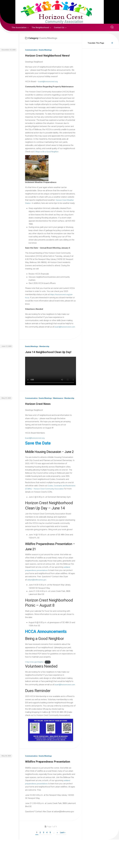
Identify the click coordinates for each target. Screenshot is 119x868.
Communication (31, 50)
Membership (44, 355)
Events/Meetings (45, 50)
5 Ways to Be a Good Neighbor (47, 157)
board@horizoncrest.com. (38, 336)
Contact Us (59, 27)
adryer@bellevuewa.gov (37, 599)
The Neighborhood (40, 27)
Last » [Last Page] (63, 861)
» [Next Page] (57, 861)
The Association (19, 27)
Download (50, 682)
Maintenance (58, 413)
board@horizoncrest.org (49, 87)
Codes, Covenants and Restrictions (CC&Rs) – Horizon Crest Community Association (46, 508)
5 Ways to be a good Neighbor (35, 682)
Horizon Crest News (44, 418)
